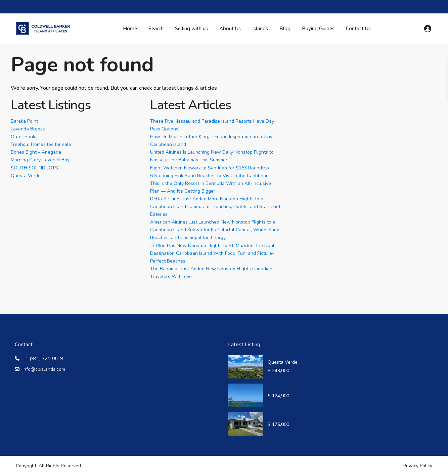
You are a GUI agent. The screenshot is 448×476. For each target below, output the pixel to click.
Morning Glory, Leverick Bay (40, 160)
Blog (285, 29)
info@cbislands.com (44, 369)
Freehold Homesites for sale (41, 144)
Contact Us (358, 29)
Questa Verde (26, 176)
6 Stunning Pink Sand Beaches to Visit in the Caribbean (209, 176)
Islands (260, 29)
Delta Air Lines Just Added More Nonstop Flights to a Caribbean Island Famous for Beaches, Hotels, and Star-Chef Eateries (215, 207)
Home (130, 29)
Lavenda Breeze (28, 129)
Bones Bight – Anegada (36, 152)
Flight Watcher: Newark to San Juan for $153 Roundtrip (210, 168)
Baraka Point (24, 121)
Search (156, 29)
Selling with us (191, 29)
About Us (230, 29)
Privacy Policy (418, 466)
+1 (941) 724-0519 (43, 359)
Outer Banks (24, 137)
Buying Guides (318, 29)
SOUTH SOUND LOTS (34, 168)
